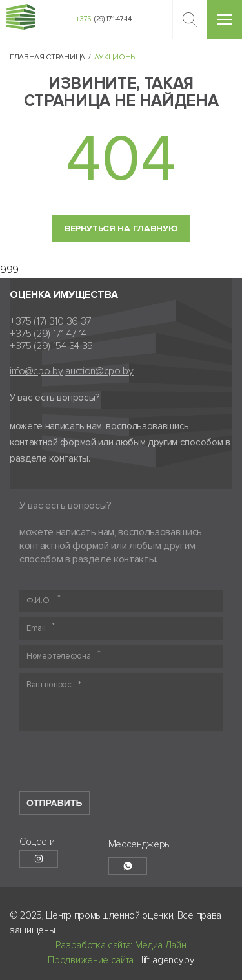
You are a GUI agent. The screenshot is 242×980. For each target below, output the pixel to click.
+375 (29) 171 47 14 (48, 334)
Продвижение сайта (91, 960)
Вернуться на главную (121, 229)
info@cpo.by (36, 371)
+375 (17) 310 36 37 (50, 322)
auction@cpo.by (99, 371)
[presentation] (117, 766)
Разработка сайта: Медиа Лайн (121, 945)
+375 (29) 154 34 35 (51, 346)
